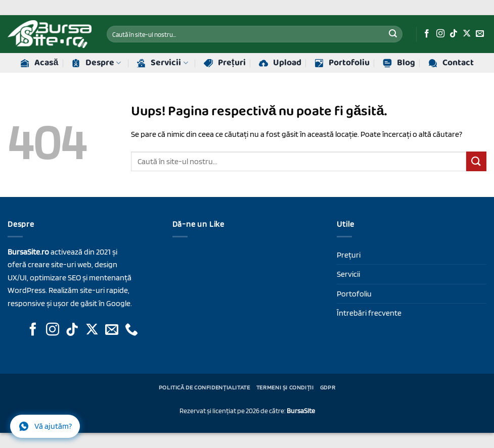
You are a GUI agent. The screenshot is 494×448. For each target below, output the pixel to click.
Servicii (162, 63)
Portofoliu (342, 63)
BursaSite (301, 410)
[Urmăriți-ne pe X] (467, 34)
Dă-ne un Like (198, 224)
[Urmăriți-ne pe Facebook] (427, 34)
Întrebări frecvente (369, 313)
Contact (451, 63)
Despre (96, 63)
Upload (280, 63)
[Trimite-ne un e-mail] (480, 34)
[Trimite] (393, 34)
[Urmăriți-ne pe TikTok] (454, 34)
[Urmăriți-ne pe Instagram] (440, 34)
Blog (399, 63)
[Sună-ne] (131, 330)
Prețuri (225, 63)
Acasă (39, 63)
